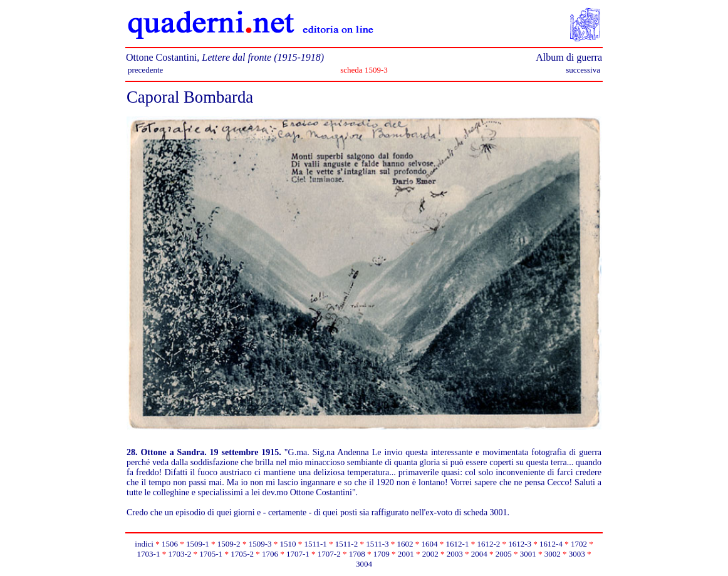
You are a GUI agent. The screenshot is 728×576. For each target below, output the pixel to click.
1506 (170, 544)
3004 (364, 564)
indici (144, 544)
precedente (145, 70)
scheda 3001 (486, 512)
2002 (430, 554)
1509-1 (198, 544)
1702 (579, 544)
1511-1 (315, 544)
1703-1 (149, 554)
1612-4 (551, 544)
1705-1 (211, 554)
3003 (577, 554)
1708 (357, 554)
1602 (405, 544)
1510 (288, 544)
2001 (406, 554)
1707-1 (298, 554)
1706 (270, 554)
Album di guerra (569, 57)
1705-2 (242, 554)
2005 (504, 554)
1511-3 (377, 544)
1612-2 (488, 544)
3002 (553, 554)
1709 (382, 554)
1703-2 (179, 554)
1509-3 (260, 544)
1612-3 (520, 544)
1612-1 (458, 544)
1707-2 (329, 554)
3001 (528, 554)
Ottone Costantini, (225, 57)
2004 (479, 554)
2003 (455, 554)
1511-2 (346, 544)
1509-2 (229, 544)
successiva (583, 70)
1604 (430, 544)
